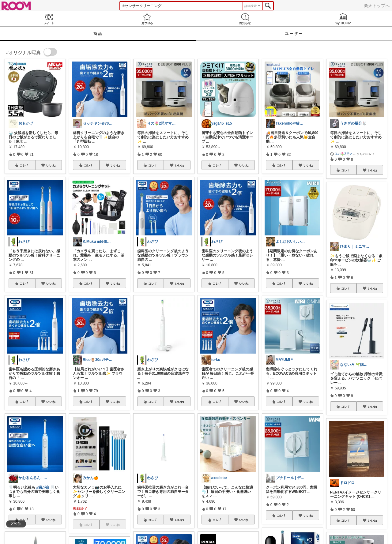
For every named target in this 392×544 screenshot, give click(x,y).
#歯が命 (43, 487)
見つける (147, 19)
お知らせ (245, 19)
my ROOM (343, 19)
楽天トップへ (377, 6)
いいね (51, 165)
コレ (24, 165)
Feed (49, 19)
